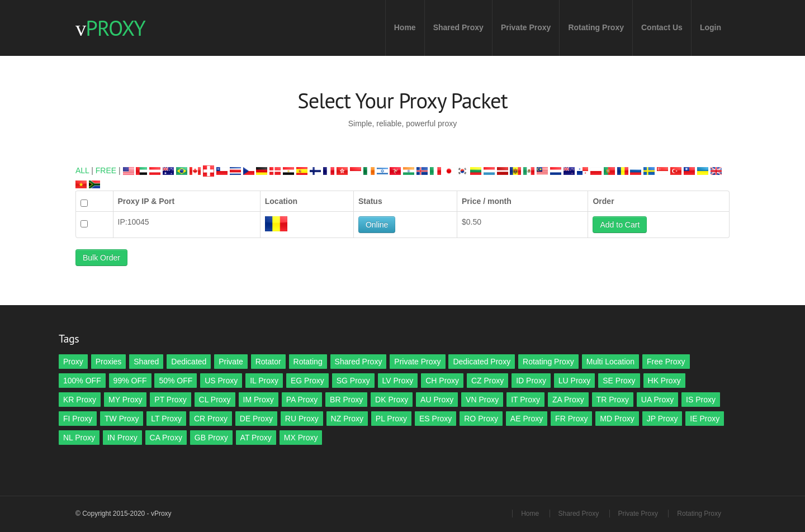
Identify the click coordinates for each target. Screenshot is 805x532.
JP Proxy (662, 419)
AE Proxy (527, 419)
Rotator (268, 362)
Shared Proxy (458, 27)
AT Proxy (256, 438)
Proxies (109, 362)
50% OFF (176, 381)
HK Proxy (664, 381)
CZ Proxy (487, 381)
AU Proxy (437, 400)
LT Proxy (166, 419)
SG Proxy (353, 381)
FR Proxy (571, 419)
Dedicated (189, 362)
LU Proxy (575, 381)
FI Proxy (78, 419)
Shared (146, 362)
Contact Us (662, 27)
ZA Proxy (568, 400)
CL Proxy (215, 400)
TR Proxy (613, 400)
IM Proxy (259, 400)
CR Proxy (211, 419)
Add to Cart (620, 225)
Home (405, 27)
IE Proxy (705, 419)
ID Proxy (531, 381)
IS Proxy (701, 400)
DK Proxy (392, 400)
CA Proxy (166, 438)
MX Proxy (301, 438)
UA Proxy (657, 400)
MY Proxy (125, 400)
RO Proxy (481, 419)
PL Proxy (391, 419)
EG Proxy (307, 381)
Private (231, 362)
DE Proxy (256, 419)
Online (377, 225)
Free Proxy (666, 362)
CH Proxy (442, 381)
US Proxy (221, 381)
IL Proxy (264, 381)
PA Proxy (302, 400)
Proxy (73, 362)
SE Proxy (619, 381)
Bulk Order (101, 258)
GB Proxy (211, 438)
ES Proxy (435, 419)
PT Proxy (170, 400)
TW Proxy (122, 419)
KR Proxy (80, 400)
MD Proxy (617, 419)
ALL (82, 170)
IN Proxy (122, 438)
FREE (106, 170)
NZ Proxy (347, 419)
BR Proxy (346, 400)
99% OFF (130, 381)
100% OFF (82, 381)
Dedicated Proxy (482, 362)
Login (711, 27)
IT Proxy (525, 400)
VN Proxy (482, 400)
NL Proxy (79, 438)
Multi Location (610, 362)
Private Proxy (526, 27)
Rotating (308, 362)
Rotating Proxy (596, 27)
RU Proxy (302, 419)
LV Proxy (398, 381)
